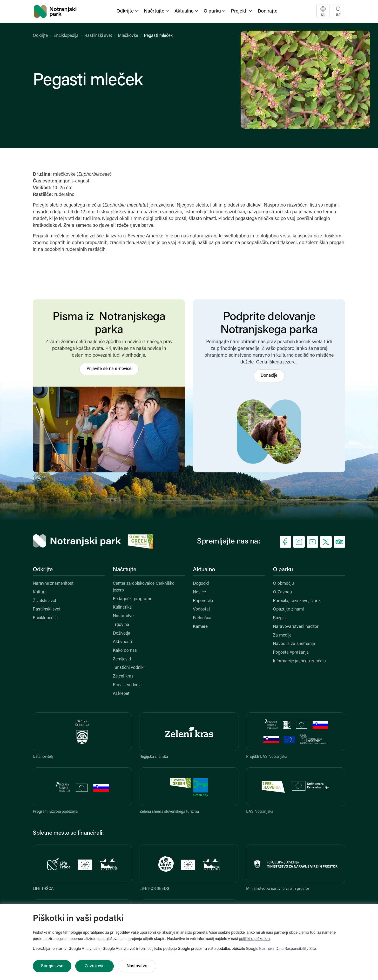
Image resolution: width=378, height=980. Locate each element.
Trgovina (121, 625)
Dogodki (201, 584)
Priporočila (203, 601)
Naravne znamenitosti (54, 584)
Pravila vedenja (127, 685)
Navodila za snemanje (294, 644)
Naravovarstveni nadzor (296, 627)
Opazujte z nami (288, 609)
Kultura (40, 592)
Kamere (200, 627)
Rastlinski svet (98, 36)
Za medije (282, 635)
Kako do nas (125, 651)
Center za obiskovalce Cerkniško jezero (144, 587)
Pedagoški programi (132, 599)
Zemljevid (122, 659)
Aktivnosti (122, 642)
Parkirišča (202, 618)
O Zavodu (282, 592)
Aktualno (204, 570)
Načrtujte (125, 570)
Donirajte (268, 11)
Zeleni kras (123, 676)
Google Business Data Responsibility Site (281, 949)
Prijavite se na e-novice (109, 369)
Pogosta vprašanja (291, 653)
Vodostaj (201, 609)
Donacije (269, 376)
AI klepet (121, 694)
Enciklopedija (66, 36)
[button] (128, 11)
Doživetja (122, 634)
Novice (199, 592)
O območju (283, 584)
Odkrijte (40, 36)
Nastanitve (123, 616)
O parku (283, 570)
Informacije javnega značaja (299, 661)
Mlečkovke (128, 36)
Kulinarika (122, 607)
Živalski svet (45, 601)
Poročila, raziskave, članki (297, 601)
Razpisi (280, 618)
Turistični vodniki (129, 668)
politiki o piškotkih (254, 939)
